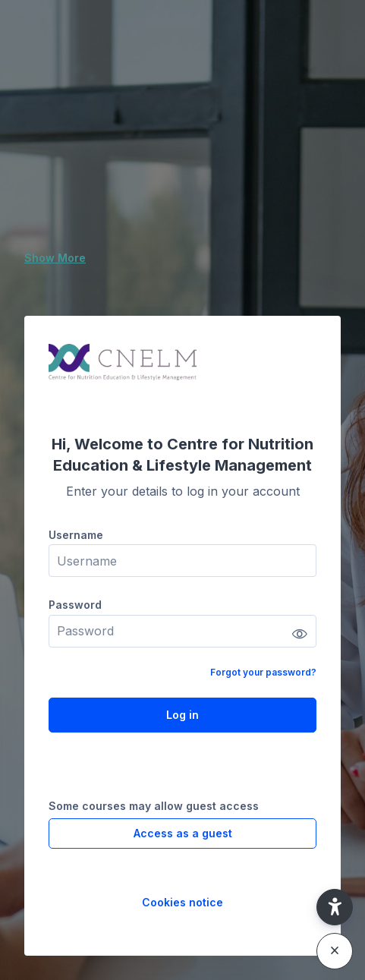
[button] (335, 907)
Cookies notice (182, 902)
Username (76, 535)
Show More (55, 258)
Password (75, 605)
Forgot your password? (263, 672)
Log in (182, 715)
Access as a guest (183, 833)
